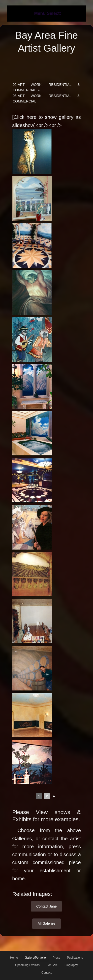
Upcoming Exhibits (27, 965)
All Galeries (47, 923)
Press (56, 958)
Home (14, 958)
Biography (71, 965)
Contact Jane (46, 906)
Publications (75, 958)
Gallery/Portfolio (35, 958)
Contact (46, 973)
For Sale (52, 965)
